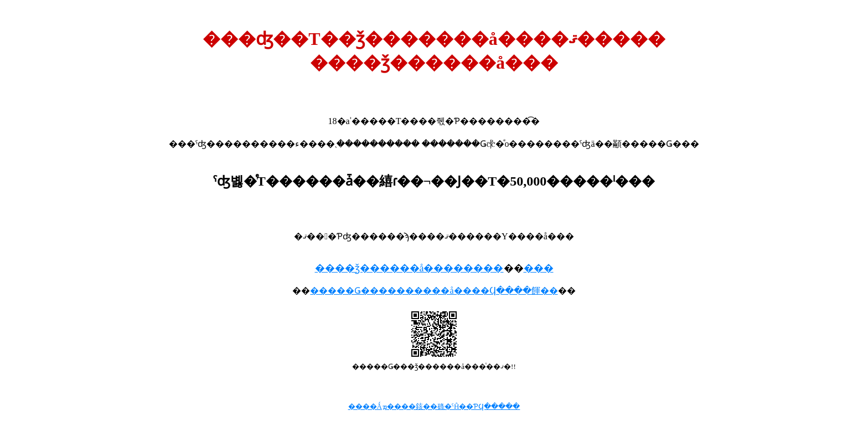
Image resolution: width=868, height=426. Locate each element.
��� (539, 268)
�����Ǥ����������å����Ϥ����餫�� (434, 291)
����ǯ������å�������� (409, 268)
